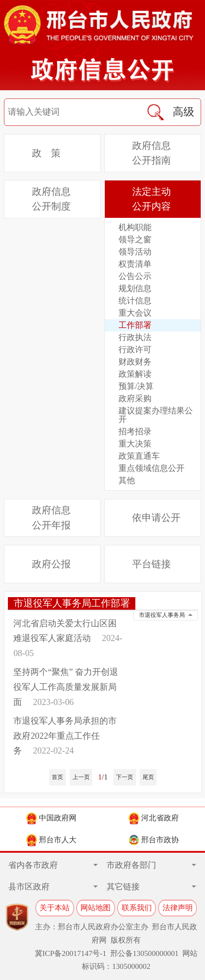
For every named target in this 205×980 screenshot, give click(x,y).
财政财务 (135, 362)
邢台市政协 (154, 840)
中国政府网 (51, 819)
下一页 (125, 777)
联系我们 (137, 908)
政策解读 (135, 374)
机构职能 (135, 227)
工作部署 (135, 325)
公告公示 (135, 276)
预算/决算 (136, 386)
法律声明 (178, 908)
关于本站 (55, 908)
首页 (57, 777)
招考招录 (135, 432)
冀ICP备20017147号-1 (71, 953)
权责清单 (135, 264)
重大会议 (135, 313)
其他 (127, 480)
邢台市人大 (51, 840)
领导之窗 (135, 240)
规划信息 (135, 289)
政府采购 (135, 399)
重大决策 (135, 444)
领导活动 (135, 252)
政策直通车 (139, 456)
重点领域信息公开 (152, 468)
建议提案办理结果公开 (156, 415)
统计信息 (135, 301)
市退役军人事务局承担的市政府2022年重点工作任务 (65, 736)
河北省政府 (154, 819)
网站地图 (95, 908)
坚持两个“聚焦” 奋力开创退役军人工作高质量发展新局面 (66, 687)
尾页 (148, 777)
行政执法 (135, 338)
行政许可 (135, 350)
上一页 (81, 777)
